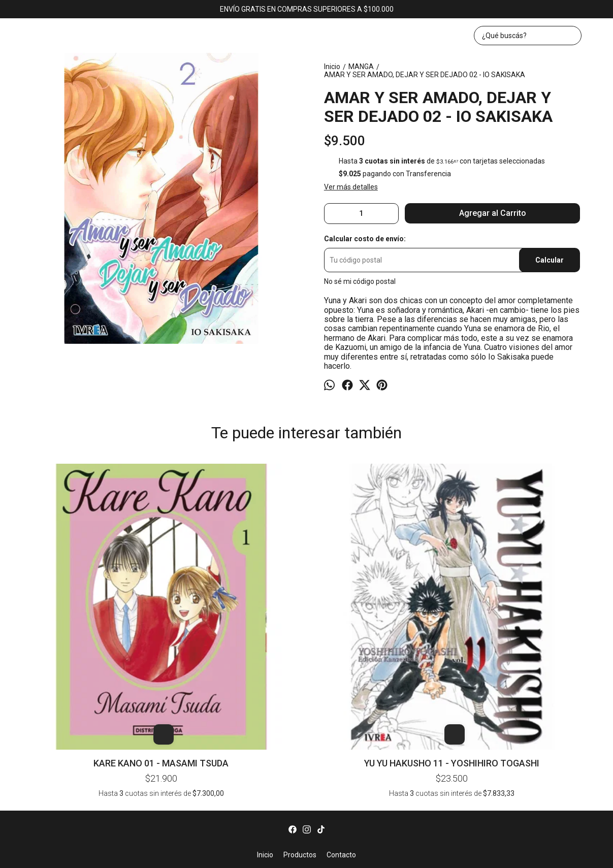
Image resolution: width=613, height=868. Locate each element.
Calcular (550, 260)
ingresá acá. (413, 855)
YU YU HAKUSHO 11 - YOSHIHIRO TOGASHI (190, 594)
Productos (300, 699)
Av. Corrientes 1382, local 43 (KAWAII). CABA (306, 726)
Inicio (265, 699)
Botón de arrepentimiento (461, 855)
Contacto (341, 699)
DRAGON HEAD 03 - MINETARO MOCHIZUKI (423, 483)
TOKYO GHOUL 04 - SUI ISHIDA (539, 483)
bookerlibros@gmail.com (306, 747)
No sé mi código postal (360, 281)
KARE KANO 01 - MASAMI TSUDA (74, 594)
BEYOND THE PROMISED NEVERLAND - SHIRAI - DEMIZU (306, 483)
